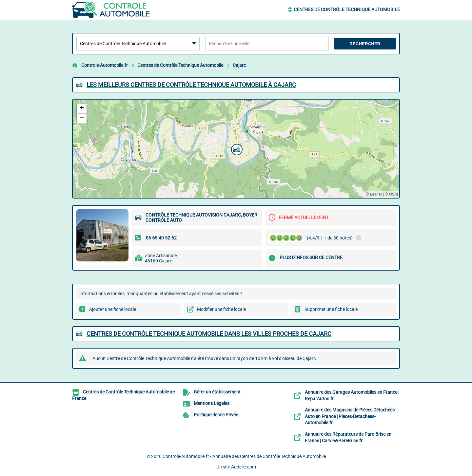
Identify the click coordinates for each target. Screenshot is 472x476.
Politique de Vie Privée (216, 415)
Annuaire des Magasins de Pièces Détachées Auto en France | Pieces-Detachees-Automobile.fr (350, 416)
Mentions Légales (212, 403)
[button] (236, 149)
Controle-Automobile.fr (105, 65)
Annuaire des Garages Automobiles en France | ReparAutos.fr (352, 395)
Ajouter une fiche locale (113, 309)
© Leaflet (374, 194)
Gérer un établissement (217, 392)
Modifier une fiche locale (221, 309)
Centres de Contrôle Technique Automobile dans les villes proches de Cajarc (209, 334)
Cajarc (239, 65)
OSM (393, 194)
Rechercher (365, 44)
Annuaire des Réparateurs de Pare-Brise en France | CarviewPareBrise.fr (348, 437)
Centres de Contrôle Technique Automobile (347, 10)
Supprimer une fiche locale (331, 309)
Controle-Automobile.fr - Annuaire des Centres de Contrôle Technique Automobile (244, 456)
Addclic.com (244, 467)
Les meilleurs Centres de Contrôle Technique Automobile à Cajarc (191, 85)
